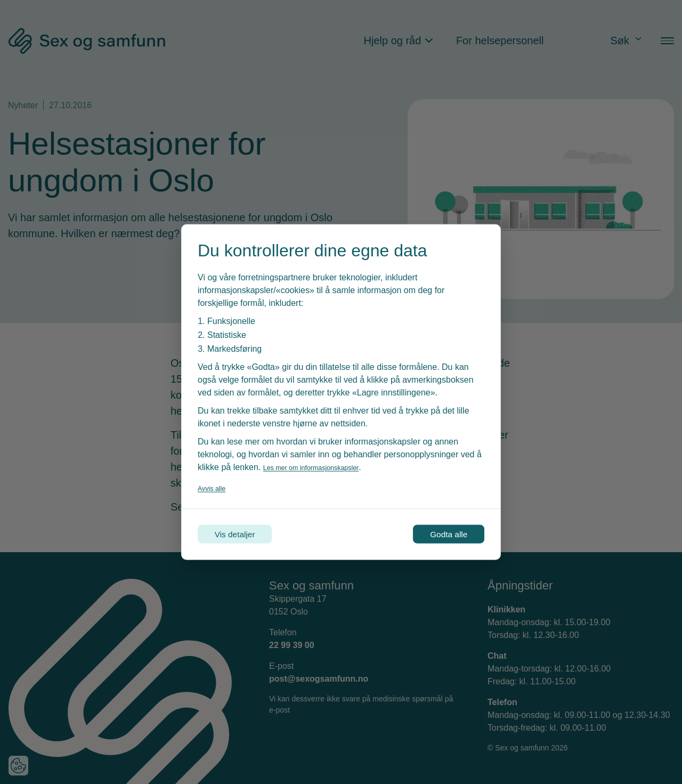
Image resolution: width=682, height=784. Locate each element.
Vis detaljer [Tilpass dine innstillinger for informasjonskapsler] (246, 534)
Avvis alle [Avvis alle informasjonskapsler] (216, 485)
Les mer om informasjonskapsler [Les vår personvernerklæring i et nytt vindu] (324, 464)
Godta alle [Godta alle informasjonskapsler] (438, 534)
